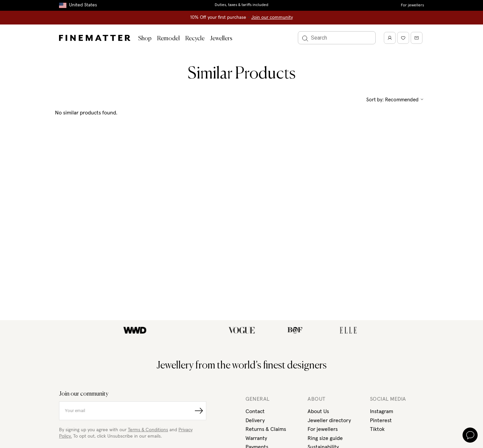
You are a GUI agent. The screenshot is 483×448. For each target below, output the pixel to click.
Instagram (382, 411)
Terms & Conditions (148, 430)
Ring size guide (325, 438)
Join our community (272, 17)
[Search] (337, 38)
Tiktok (377, 429)
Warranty (256, 438)
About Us (318, 411)
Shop (145, 39)
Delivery (255, 420)
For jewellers (412, 5)
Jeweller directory (329, 420)
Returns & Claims (266, 429)
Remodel (168, 39)
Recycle (195, 39)
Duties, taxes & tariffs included (241, 5)
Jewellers (221, 39)
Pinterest (381, 420)
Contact (255, 411)
